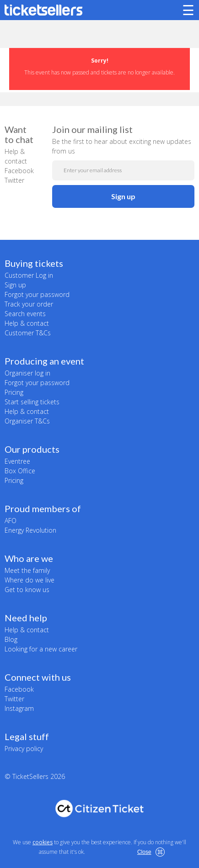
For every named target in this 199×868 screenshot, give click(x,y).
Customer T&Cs (28, 333)
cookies (43, 842)
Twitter (14, 180)
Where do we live (30, 580)
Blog (11, 639)
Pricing (14, 392)
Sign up (123, 196)
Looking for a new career (41, 649)
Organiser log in (27, 373)
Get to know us (27, 590)
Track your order (29, 304)
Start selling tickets (32, 402)
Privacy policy (24, 749)
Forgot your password (37, 294)
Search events (25, 314)
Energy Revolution (30, 530)
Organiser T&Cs (27, 421)
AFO (11, 521)
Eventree (17, 461)
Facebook (19, 171)
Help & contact (27, 323)
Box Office (20, 471)
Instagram (19, 708)
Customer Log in (29, 275)
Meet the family (27, 570)
